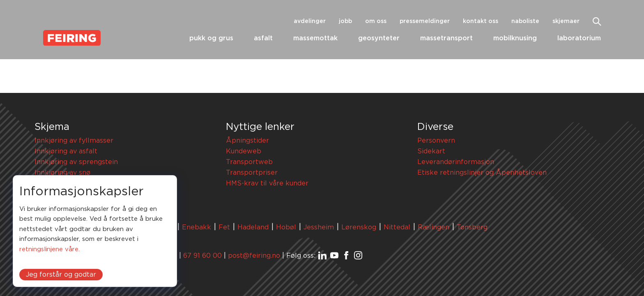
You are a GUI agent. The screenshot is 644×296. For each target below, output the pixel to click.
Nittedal (397, 227)
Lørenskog (359, 227)
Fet (224, 227)
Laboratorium (579, 38)
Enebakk (197, 227)
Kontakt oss (481, 21)
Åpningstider (247, 141)
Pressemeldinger (425, 21)
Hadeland (253, 227)
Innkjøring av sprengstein (76, 162)
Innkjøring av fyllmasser (74, 141)
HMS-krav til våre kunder (267, 183)
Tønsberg (472, 227)
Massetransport (446, 38)
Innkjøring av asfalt (66, 151)
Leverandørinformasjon (456, 162)
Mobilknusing (515, 38)
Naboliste (525, 21)
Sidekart (431, 151)
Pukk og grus (211, 38)
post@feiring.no (254, 256)
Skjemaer (566, 21)
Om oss (376, 21)
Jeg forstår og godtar (61, 275)
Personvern (436, 141)
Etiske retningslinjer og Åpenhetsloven (482, 173)
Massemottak (315, 38)
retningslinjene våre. (49, 249)
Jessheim (319, 227)
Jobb (345, 21)
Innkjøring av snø (62, 173)
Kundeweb (244, 151)
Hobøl (286, 227)
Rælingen (434, 227)
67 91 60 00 (202, 256)
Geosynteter (379, 38)
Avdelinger (310, 21)
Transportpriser (252, 173)
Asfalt (263, 38)
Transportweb (249, 162)
